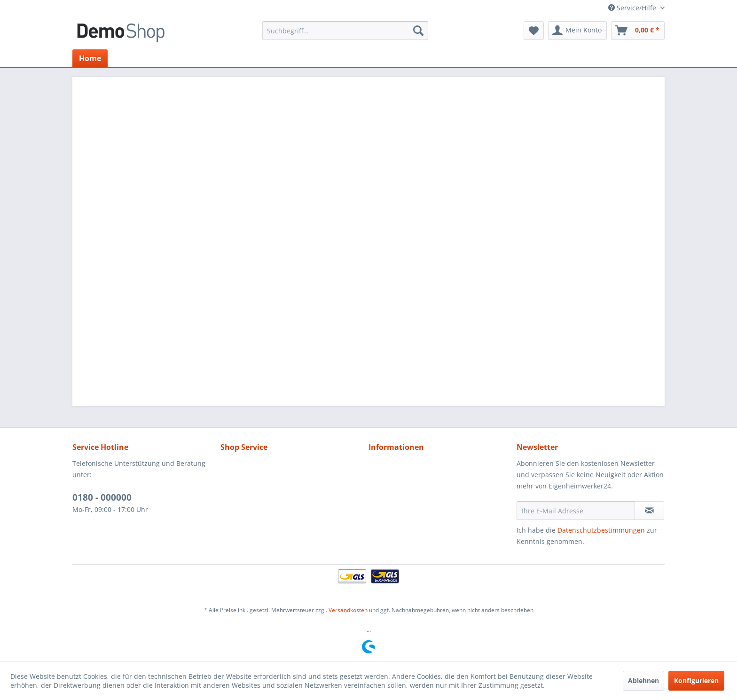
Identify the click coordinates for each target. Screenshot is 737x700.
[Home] (90, 58)
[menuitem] (345, 31)
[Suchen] (418, 31)
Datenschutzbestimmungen (601, 530)
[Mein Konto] (577, 31)
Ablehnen (643, 680)
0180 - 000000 (102, 497)
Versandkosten (348, 610)
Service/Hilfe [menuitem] (633, 8)
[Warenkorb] (638, 31)
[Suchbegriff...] (345, 31)
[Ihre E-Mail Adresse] (576, 511)
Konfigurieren (696, 680)
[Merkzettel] (534, 31)
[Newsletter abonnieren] (649, 511)
